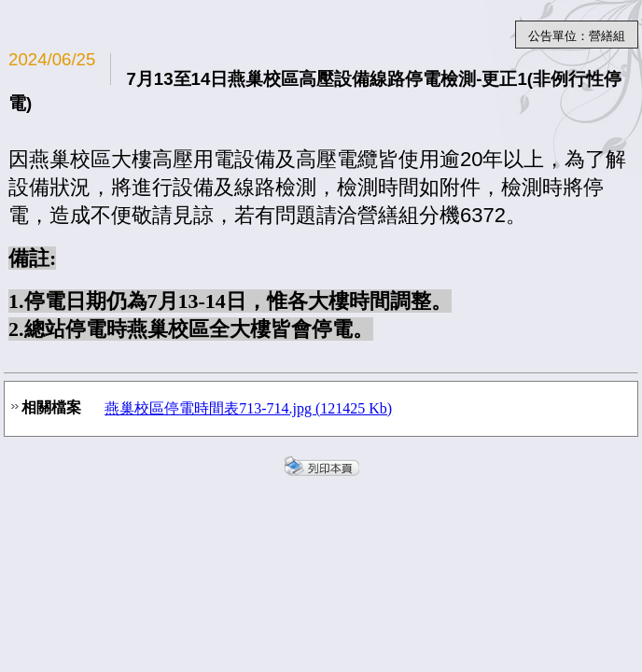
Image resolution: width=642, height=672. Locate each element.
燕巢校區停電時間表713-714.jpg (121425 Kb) (248, 408)
